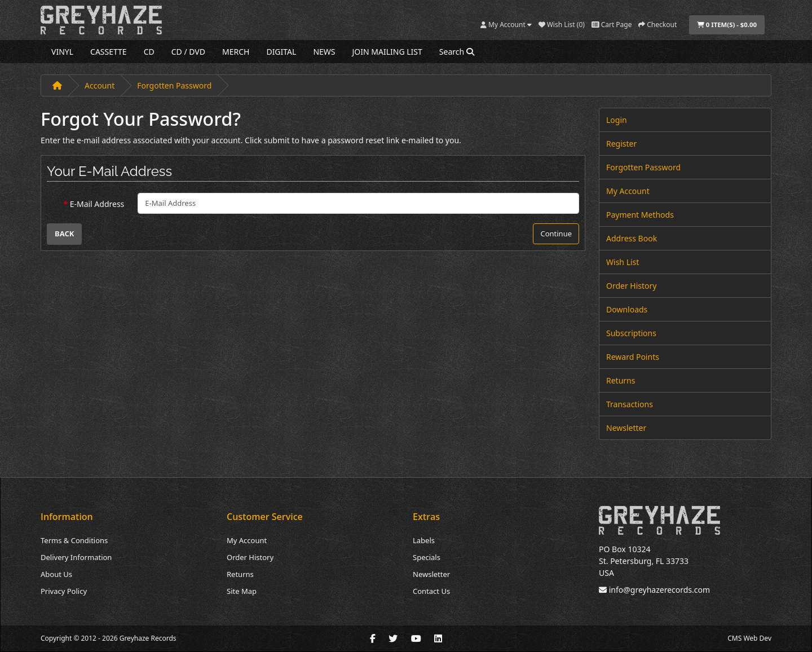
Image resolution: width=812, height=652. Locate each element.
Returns (621, 380)
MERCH (236, 52)
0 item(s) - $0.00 (727, 25)
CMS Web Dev (749, 638)
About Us (56, 574)
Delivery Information (76, 557)
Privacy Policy (64, 591)
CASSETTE (109, 52)
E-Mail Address (97, 204)
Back (64, 234)
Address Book (632, 238)
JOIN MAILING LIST (387, 52)
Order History (632, 286)
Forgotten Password (174, 85)
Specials (427, 557)
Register (621, 144)
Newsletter (626, 428)
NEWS (324, 52)
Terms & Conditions (74, 540)
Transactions (630, 404)
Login (617, 120)
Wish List (623, 262)
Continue (556, 234)
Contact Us (431, 591)
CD (149, 52)
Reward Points (633, 357)
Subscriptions (631, 333)
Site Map (242, 591)
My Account (628, 191)
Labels (424, 540)
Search (457, 52)
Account (100, 85)
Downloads (627, 309)
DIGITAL (281, 52)
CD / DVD (188, 52)
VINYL (62, 52)
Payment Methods (640, 215)
